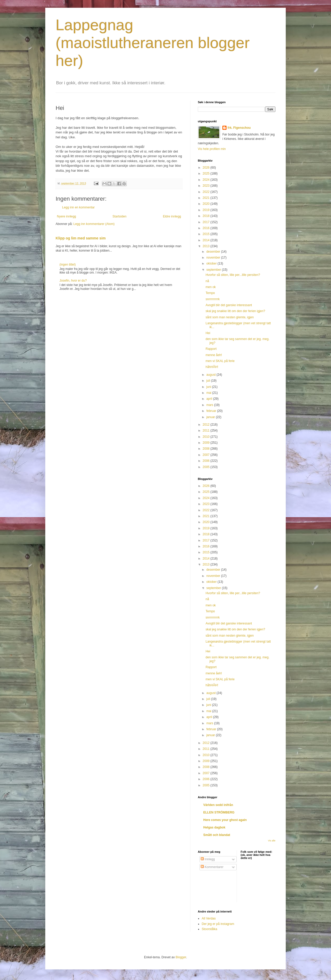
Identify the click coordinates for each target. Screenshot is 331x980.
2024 (207, 180)
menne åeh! (214, 355)
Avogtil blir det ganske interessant (229, 305)
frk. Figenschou (239, 128)
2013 (207, 246)
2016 (207, 228)
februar (212, 411)
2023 (207, 186)
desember (214, 252)
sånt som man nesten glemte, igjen (230, 317)
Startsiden (119, 216)
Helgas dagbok (214, 827)
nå (207, 281)
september (214, 270)
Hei (208, 333)
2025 (207, 174)
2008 (207, 449)
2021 (207, 198)
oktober (212, 263)
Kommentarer (212, 867)
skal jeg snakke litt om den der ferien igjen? (235, 311)
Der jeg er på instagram (218, 924)
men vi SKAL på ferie (220, 361)
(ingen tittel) (68, 265)
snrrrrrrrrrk (213, 299)
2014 (207, 240)
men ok (211, 287)
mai (209, 393)
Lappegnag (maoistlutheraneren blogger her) (153, 43)
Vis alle (272, 841)
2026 (207, 168)
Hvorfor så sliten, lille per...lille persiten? (233, 275)
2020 (207, 204)
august (211, 375)
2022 (207, 192)
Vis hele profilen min (212, 149)
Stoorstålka (209, 929)
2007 (207, 455)
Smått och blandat (217, 835)
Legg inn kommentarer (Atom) (94, 224)
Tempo (210, 293)
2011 (207, 431)
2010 (207, 437)
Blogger (181, 957)
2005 (207, 467)
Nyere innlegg (66, 216)
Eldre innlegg (172, 216)
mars (210, 405)
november (214, 258)
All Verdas (209, 918)
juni (209, 387)
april (210, 399)
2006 (207, 461)
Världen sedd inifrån (218, 805)
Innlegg (208, 859)
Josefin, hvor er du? (73, 281)
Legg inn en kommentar (78, 207)
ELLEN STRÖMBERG (219, 812)
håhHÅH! (212, 367)
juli (209, 381)
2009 (207, 443)
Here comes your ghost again (225, 820)
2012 (207, 425)
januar (211, 417)
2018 (207, 216)
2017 (207, 222)
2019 (207, 210)
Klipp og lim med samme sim (81, 238)
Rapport (211, 349)
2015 (207, 234)
